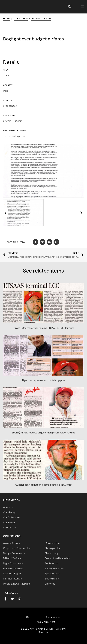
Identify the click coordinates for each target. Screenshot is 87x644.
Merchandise (52, 543)
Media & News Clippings (17, 584)
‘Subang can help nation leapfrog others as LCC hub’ (43, 485)
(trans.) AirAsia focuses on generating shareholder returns (44, 433)
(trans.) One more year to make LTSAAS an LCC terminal (43, 328)
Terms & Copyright (45, 622)
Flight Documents (13, 563)
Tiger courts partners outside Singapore (43, 380)
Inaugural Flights (12, 574)
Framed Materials (13, 568)
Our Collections (12, 517)
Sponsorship (52, 574)
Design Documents (14, 553)
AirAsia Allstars (12, 543)
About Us (8, 507)
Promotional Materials (57, 558)
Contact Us (9, 528)
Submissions (53, 617)
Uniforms (50, 584)
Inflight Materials (12, 579)
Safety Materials (54, 568)
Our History (9, 512)
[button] (82, 7)
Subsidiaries (52, 579)
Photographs (52, 548)
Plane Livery (52, 553)
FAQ (27, 617)
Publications (52, 563)
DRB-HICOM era (12, 558)
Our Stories (9, 522)
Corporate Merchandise (17, 548)
